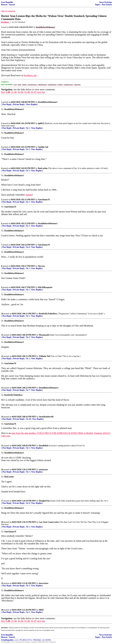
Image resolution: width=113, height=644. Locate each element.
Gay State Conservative (49, 522)
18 (2, 522)
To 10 (28, 419)
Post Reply (7, 104)
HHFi (41, 610)
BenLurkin (43, 168)
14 (2, 417)
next (39, 92)
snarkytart (43, 470)
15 (2, 446)
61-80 (27, 92)
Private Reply (19, 104)
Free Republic (7, 2)
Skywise (41, 266)
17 (2, 501)
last (43, 92)
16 (2, 470)
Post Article (107, 5)
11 (2, 335)
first (3, 92)
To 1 (28, 128)
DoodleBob (44, 446)
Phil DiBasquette (45, 287)
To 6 (28, 247)
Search (12, 5)
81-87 (34, 92)
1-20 (8, 92)
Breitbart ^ (6, 22)
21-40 (14, 92)
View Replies (32, 104)
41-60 (20, 92)
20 (2, 610)
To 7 (28, 390)
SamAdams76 (44, 200)
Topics (98, 5)
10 (2, 314)
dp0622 (41, 123)
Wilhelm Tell (44, 356)
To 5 (28, 226)
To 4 (28, 503)
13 (2, 388)
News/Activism (105, 2)
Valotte (29, 195)
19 (2, 583)
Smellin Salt (43, 147)
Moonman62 (44, 335)
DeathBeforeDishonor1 (48, 102)
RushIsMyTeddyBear (48, 314)
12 (2, 356)
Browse (4, 5)
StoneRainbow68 (46, 417)
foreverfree (44, 583)
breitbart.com (30, 75)
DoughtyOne (44, 501)
